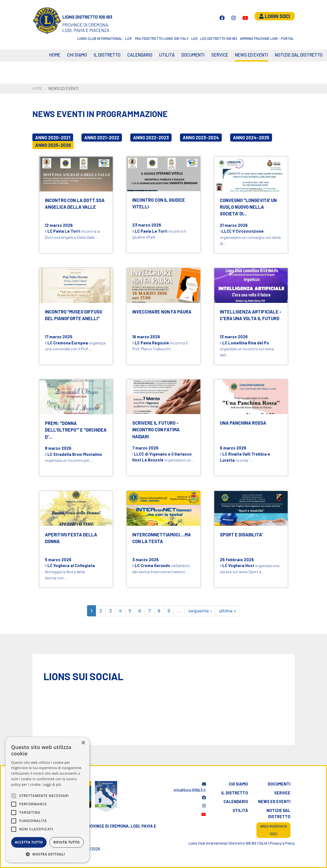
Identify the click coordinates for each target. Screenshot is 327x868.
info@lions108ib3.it (190, 787)
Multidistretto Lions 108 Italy (162, 38)
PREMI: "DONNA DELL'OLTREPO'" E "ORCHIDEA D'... (76, 430)
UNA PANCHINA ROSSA (243, 423)
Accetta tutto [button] (29, 842)
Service (220, 55)
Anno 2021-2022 (102, 138)
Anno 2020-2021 (53, 138)
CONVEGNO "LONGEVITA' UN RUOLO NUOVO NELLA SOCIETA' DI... (248, 207)
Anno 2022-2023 (151, 138)
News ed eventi (252, 55)
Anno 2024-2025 (251, 138)
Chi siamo (77, 55)
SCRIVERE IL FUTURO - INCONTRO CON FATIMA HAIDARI (156, 430)
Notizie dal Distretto (299, 55)
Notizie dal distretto (278, 814)
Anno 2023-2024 (201, 138)
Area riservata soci (274, 830)
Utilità (167, 55)
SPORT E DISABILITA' (241, 535)
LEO (194, 38)
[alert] (47, 800)
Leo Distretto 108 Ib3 (219, 38)
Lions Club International (100, 38)
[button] (47, 854)
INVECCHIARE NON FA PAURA (162, 312)
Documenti (193, 55)
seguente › (200, 611)
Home (55, 55)
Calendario (236, 802)
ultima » (228, 611)
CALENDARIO (140, 55)
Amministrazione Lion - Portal (267, 38)
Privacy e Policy (282, 843)
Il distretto (107, 55)
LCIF (129, 38)
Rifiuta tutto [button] (67, 842)
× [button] (83, 743)
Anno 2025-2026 (53, 145)
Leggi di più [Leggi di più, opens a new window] (52, 785)
